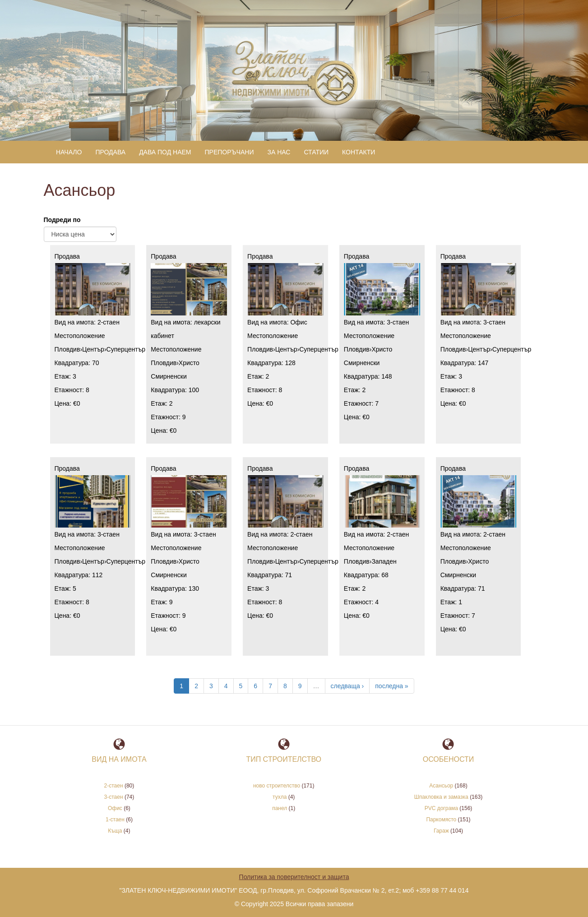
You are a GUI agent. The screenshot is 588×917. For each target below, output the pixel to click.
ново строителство (277, 772)
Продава (110, 138)
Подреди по (62, 206)
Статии (316, 138)
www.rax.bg (301, 908)
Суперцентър (126, 335)
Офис (299, 308)
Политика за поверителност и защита (294, 863)
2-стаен (109, 308)
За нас (279, 138)
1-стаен (115, 806)
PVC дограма (441, 794)
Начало (69, 138)
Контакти (359, 138)
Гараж (441, 817)
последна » (391, 672)
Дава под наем (165, 138)
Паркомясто (441, 806)
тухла (280, 783)
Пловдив (67, 335)
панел (280, 794)
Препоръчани (229, 138)
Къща (115, 817)
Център (93, 335)
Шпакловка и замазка (441, 783)
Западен (384, 547)
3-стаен (398, 308)
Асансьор (441, 772)
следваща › (347, 672)
